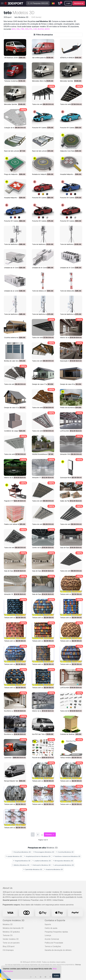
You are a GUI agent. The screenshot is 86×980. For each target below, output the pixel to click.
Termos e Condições (53, 946)
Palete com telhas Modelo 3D (15, 524)
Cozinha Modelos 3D (65, 852)
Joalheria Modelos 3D (42, 861)
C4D (35, 29)
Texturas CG (8, 935)
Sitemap (78, 965)
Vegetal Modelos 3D (22, 861)
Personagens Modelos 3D (44, 852)
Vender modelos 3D (11, 939)
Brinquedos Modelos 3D (63, 861)
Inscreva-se (79, 3)
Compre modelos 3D (13, 920)
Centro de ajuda (51, 928)
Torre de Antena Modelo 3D (70, 291)
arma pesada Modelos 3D (63, 865)
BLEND (41, 29)
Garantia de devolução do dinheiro (58, 950)
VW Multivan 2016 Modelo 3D (15, 58)
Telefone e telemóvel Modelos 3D (66, 856)
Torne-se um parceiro (11, 943)
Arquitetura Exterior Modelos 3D (37, 856)
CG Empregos (8, 950)
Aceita (56, 976)
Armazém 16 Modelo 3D (13, 594)
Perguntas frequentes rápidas (56, 932)
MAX (14, 29)
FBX (22, 29)
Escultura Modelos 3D (22, 852)
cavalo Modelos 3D (14, 856)
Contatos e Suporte (55, 920)
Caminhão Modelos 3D (33, 869)
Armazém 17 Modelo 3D (41, 478)
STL (31, 29)
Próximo (50, 835)
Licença (48, 935)
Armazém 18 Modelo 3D (69, 454)
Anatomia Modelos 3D (53, 869)
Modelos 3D (8, 924)
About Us (8, 888)
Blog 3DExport (9, 946)
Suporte (48, 924)
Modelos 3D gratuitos (11, 932)
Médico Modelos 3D (21, 865)
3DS (27, 29)
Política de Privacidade (54, 943)
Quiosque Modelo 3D (68, 478)
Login (68, 3)
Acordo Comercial (52, 939)
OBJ (18, 29)
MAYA (47, 29)
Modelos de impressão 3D (13, 928)
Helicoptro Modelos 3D (41, 865)
